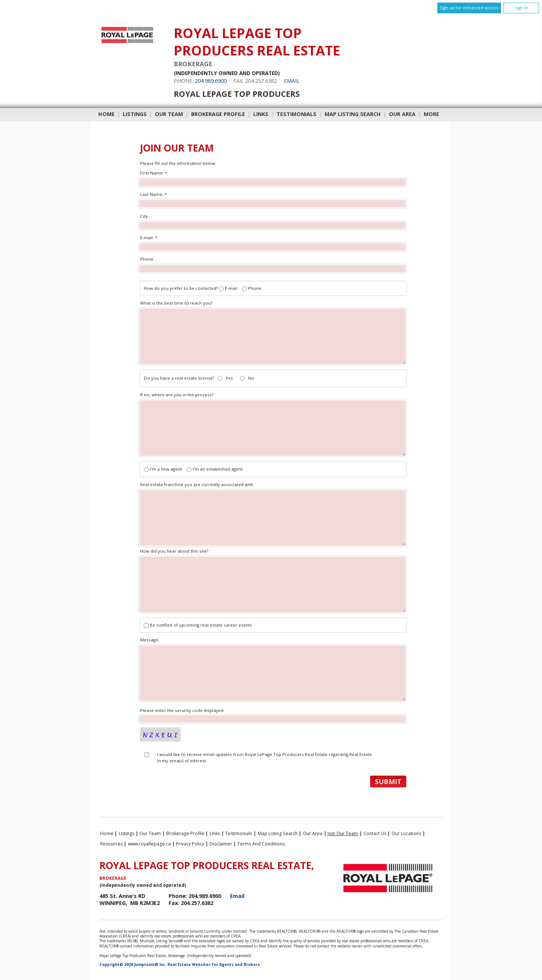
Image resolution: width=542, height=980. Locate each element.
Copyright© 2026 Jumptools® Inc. (133, 964)
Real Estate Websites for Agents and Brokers (214, 964)
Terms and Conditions (261, 844)
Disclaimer (221, 844)
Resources (111, 844)
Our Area (402, 114)
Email (292, 81)
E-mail (231, 288)
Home (106, 114)
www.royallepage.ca (149, 844)
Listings (135, 114)
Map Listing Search (353, 114)
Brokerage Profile (218, 114)
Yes (229, 378)
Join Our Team (343, 833)
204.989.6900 (211, 81)
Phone (255, 288)
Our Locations (406, 833)
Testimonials (297, 114)
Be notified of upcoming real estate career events (201, 625)
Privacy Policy (190, 844)
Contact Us (375, 833)
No (251, 378)
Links (261, 114)
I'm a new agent (163, 469)
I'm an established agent (215, 469)
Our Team (169, 114)
